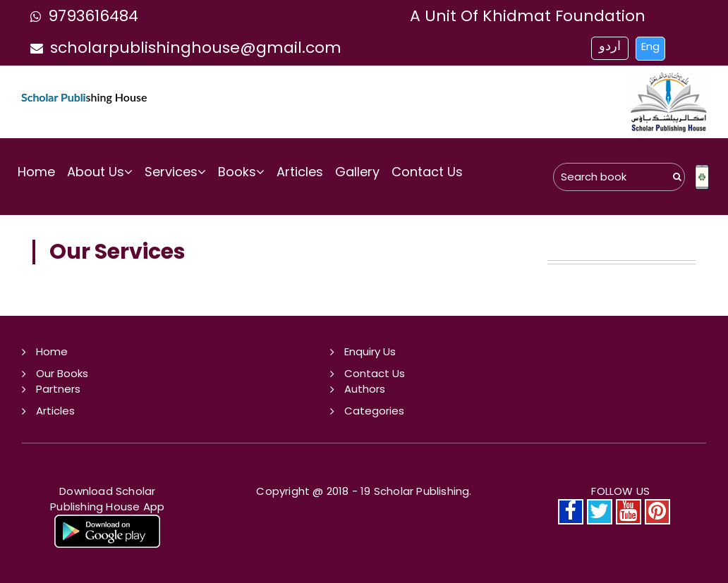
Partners (58, 389)
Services (175, 172)
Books (241, 172)
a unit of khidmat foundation (528, 16)
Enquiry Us (370, 351)
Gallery (357, 172)
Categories (374, 411)
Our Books (62, 373)
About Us (100, 172)
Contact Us (427, 172)
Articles (300, 172)
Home (36, 172)
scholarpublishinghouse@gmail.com (182, 48)
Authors (365, 389)
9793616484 (81, 16)
